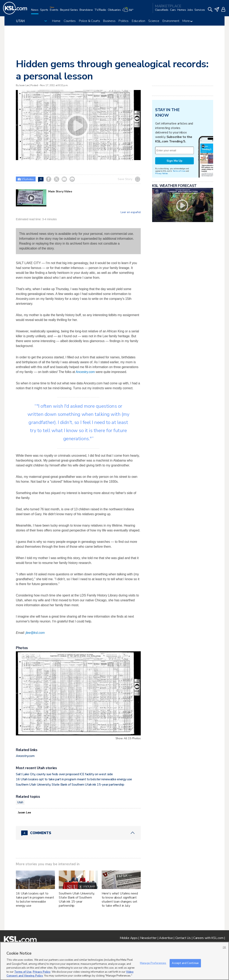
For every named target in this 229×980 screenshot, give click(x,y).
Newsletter (148, 938)
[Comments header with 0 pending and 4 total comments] (78, 833)
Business (109, 21)
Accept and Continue (185, 963)
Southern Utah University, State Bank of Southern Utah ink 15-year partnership (70, 785)
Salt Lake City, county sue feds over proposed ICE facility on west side (64, 774)
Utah (20, 802)
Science (154, 21)
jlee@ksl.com (35, 633)
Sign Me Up (174, 161)
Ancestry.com (85, 372)
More (187, 21)
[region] (114, 961)
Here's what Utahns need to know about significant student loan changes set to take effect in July (120, 900)
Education (138, 21)
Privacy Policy (42, 972)
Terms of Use (179, 171)
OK (224, 947)
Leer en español (131, 212)
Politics (124, 21)
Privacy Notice (161, 173)
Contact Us (183, 938)
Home (56, 21)
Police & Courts (89, 21)
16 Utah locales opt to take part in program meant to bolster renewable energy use (74, 779)
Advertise (166, 938)
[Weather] (129, 11)
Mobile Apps (129, 938)
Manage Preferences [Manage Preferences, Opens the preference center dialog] (153, 963)
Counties (70, 21)
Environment (171, 21)
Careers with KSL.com (208, 938)
